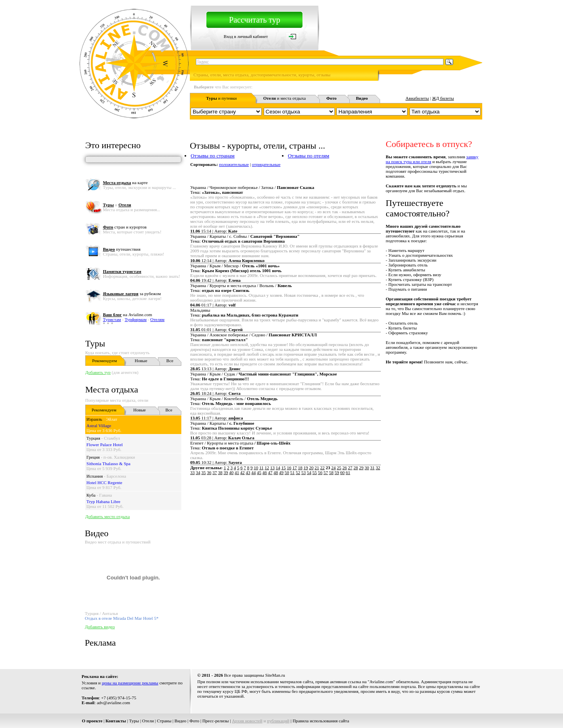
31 (373, 468)
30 (367, 468)
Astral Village (99, 426)
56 (320, 472)
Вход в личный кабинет (246, 36)
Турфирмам (136, 319)
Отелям (157, 319)
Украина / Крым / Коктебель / (234, 399)
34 (198, 472)
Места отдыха (112, 389)
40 (231, 472)
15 (284, 468)
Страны (164, 721)
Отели (148, 721)
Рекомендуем (104, 361)
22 (322, 468)
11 (262, 468)
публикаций (278, 721)
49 (281, 472)
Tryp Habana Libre (103, 501)
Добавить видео (100, 627)
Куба (91, 495)
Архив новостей (247, 721)
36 (209, 472)
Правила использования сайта (321, 721)
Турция (93, 438)
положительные (234, 164)
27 (350, 468)
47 (270, 472)
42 (243, 472)
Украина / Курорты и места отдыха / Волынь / (241, 285)
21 (317, 468)
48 (276, 472)
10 (256, 468)
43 (248, 472)
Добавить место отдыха (107, 516)
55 (315, 472)
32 (378, 468)
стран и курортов (125, 227)
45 (259, 472)
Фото (194, 721)
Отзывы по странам (213, 156)
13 (272, 468)
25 (339, 468)
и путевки (221, 98)
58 (331, 472)
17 (295, 468)
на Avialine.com (128, 315)
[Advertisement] (335, 507)
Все (170, 361)
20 (311, 468)
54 (309, 472)
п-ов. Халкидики (119, 457)
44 (253, 472)
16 (289, 468)
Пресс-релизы (216, 721)
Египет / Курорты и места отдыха (240, 443)
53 (304, 472)
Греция (93, 457)
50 (287, 472)
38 (220, 472)
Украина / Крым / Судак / (264, 374)
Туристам (112, 319)
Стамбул (112, 438)
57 (326, 472)
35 (204, 472)
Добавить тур (98, 372)
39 (226, 472)
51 (293, 472)
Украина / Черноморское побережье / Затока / (252, 187)
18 (300, 468)
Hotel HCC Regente (104, 483)
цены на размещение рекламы (130, 683)
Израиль (94, 419)
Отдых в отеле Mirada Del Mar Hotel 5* (122, 618)
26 (345, 468)
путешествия (122, 249)
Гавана (106, 495)
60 (342, 472)
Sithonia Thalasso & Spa (108, 464)
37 (215, 472)
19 (306, 468)
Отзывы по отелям (309, 156)
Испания (95, 476)
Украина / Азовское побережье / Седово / (253, 335)
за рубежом (132, 294)
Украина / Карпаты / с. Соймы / (245, 236)
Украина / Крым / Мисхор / (235, 266)
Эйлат (111, 419)
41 (237, 472)
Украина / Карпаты (222, 423)
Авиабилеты (417, 98)
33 (192, 472)
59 (337, 472)
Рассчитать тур (255, 20)
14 (278, 468)
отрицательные (266, 164)
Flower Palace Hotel (105, 445)
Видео (180, 721)
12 (267, 468)
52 (298, 472)
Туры (95, 343)
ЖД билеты (443, 98)
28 (356, 468)
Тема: (217, 192)
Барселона (116, 476)
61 (348, 472)
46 (265, 472)
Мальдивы (200, 310)
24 (333, 468)
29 (361, 468)
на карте (125, 183)
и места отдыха (285, 98)
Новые (141, 361)
